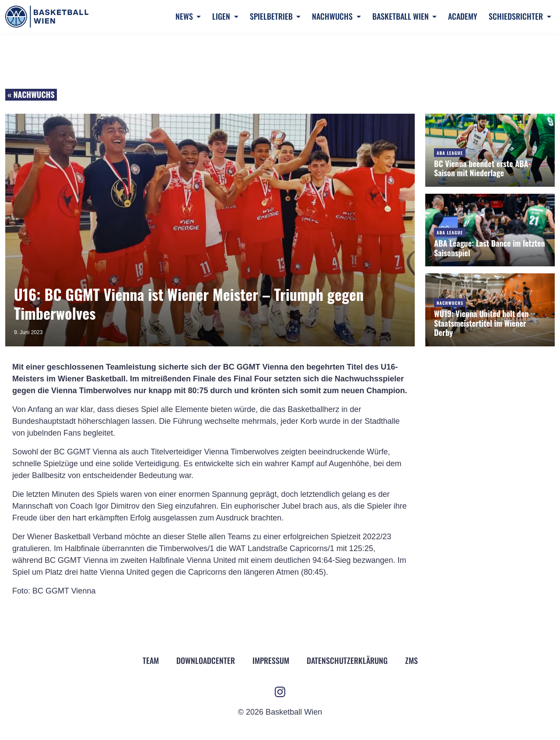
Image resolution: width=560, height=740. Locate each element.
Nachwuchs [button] (333, 16)
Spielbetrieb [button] (272, 16)
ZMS (411, 660)
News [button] (185, 16)
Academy (463, 16)
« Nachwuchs (31, 94)
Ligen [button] (222, 16)
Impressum (271, 660)
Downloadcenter (206, 660)
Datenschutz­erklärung (347, 660)
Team (151, 660)
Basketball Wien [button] (401, 16)
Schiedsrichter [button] (517, 16)
